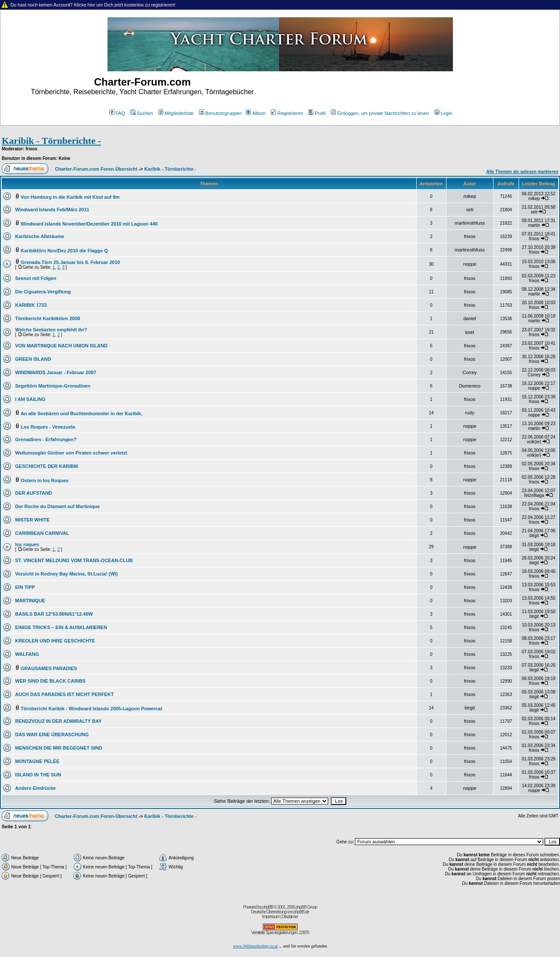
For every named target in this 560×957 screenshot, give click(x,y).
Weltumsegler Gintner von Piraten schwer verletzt (71, 453)
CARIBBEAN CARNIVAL (42, 533)
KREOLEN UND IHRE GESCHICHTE (55, 641)
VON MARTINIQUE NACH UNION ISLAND (61, 346)
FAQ (117, 113)
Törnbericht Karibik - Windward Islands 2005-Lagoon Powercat (92, 709)
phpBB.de (301, 912)
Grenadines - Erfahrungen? (46, 439)
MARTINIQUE (30, 601)
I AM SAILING (30, 399)
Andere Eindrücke (35, 788)
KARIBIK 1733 (31, 305)
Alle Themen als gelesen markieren (522, 172)
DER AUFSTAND (34, 493)
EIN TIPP (25, 587)
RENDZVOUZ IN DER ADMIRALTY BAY (58, 721)
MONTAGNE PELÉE (37, 761)
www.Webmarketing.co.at (255, 946)
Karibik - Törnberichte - (51, 141)
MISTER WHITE (32, 520)
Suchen (142, 113)
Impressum (271, 917)
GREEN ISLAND (33, 359)
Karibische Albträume (40, 236)
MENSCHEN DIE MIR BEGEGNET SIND (59, 748)
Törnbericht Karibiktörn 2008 (47, 318)
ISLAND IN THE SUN (38, 775)
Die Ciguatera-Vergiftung (43, 292)
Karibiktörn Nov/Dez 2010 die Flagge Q (64, 251)
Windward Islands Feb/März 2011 (52, 210)
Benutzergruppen (220, 113)
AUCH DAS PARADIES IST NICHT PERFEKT (64, 694)
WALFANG (27, 654)
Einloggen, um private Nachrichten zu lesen (380, 113)
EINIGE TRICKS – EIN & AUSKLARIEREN (61, 627)
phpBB (268, 907)
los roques (27, 544)
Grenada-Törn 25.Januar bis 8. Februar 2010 (70, 262)
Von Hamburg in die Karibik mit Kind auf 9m (70, 197)
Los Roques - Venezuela (48, 427)
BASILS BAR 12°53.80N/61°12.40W (54, 614)
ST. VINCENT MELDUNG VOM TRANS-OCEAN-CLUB (74, 560)
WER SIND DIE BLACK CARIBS (50, 681)
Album (256, 113)
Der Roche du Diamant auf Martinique (57, 506)
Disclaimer (290, 917)
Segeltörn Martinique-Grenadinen (53, 386)
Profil (317, 113)
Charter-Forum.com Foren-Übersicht (96, 169)
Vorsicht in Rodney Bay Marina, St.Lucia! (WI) (66, 574)
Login (443, 113)
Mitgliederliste (176, 113)
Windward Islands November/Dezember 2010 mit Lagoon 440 (89, 224)
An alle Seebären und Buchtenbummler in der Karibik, (82, 413)
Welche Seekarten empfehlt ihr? (51, 330)
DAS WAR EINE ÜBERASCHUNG (52, 734)
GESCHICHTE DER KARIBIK (47, 466)
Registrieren (287, 113)
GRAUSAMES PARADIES (49, 668)
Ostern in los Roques (45, 480)
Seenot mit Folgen (36, 278)
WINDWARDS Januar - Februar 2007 (56, 372)
